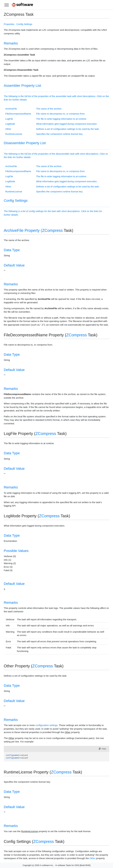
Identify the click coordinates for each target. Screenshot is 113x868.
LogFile (9, 119)
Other (8, 129)
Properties (9, 24)
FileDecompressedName (18, 114)
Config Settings (24, 24)
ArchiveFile (11, 109)
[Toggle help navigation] (7, 5)
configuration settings (47, 725)
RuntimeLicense (14, 134)
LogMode (10, 124)
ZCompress (52, 230)
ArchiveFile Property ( (23, 230)
